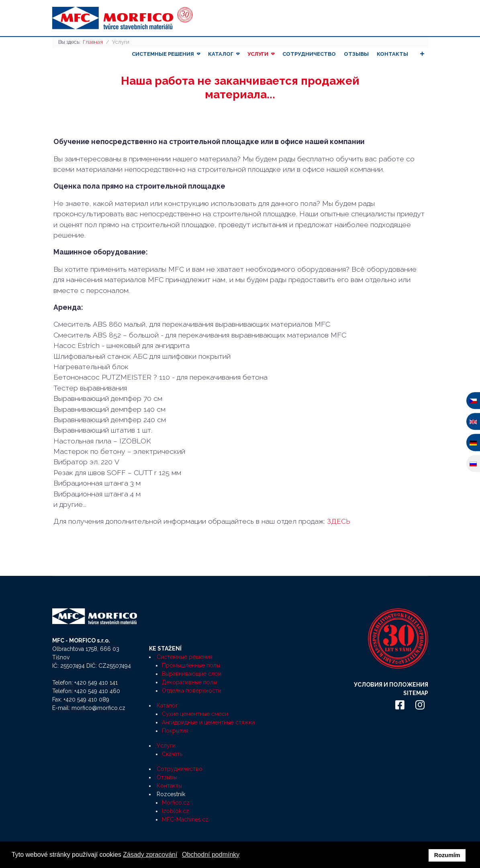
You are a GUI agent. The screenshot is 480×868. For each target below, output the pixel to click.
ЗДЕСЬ (339, 521)
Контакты (392, 54)
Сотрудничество (309, 54)
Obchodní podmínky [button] (211, 855)
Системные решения (163, 54)
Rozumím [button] (447, 855)
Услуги (258, 54)
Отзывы (356, 54)
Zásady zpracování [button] (150, 855)
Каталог (221, 54)
